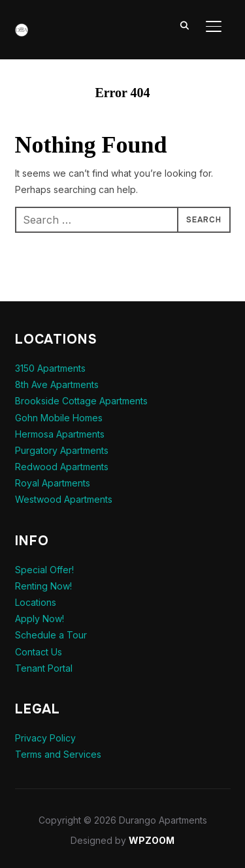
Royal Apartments (53, 483)
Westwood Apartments (64, 499)
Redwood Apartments (62, 467)
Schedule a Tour (51, 635)
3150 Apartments (50, 368)
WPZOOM (152, 840)
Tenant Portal (44, 668)
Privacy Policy (45, 738)
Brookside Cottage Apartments (81, 401)
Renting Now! (43, 586)
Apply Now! (40, 619)
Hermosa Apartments (60, 434)
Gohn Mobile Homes (59, 418)
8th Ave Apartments (57, 384)
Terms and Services (58, 754)
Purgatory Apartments (62, 450)
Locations (36, 602)
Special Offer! (44, 570)
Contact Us (39, 652)
